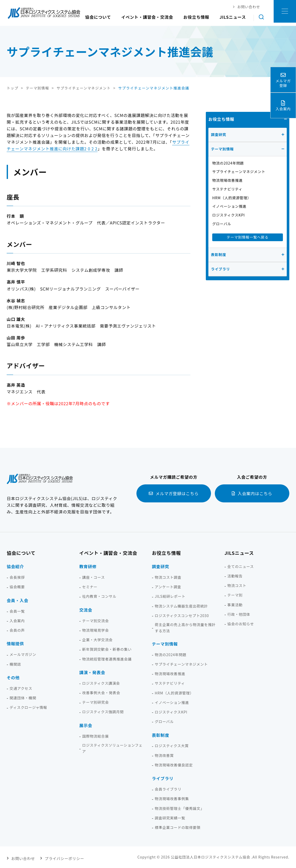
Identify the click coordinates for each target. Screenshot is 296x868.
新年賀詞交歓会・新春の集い (107, 649)
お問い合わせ (23, 857)
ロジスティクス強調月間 (103, 712)
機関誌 (15, 664)
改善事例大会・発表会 (101, 692)
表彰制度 (219, 254)
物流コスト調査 (168, 577)
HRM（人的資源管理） (232, 197)
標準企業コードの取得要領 (178, 827)
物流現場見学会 (96, 630)
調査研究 (219, 134)
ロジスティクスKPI (229, 215)
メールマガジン (23, 654)
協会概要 (17, 587)
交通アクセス (21, 688)
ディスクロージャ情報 (28, 707)
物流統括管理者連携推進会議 (107, 659)
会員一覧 (17, 611)
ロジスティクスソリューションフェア (112, 748)
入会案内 (17, 620)
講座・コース (94, 577)
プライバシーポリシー (61, 857)
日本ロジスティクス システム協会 (44, 13)
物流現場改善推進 (227, 180)
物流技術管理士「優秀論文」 (179, 808)
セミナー (90, 587)
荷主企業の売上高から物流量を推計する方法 (185, 628)
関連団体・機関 (23, 698)
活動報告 (235, 576)
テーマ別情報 (222, 149)
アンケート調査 (168, 587)
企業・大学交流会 (97, 639)
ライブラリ (220, 269)
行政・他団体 (239, 614)
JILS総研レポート (170, 596)
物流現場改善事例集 (172, 799)
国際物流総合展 (96, 736)
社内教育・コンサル (99, 596)
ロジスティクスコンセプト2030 (182, 615)
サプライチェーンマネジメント (239, 171)
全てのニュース (241, 566)
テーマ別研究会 (96, 702)
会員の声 (17, 630)
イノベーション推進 (229, 206)
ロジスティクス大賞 (172, 746)
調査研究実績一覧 (170, 818)
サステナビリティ (227, 189)
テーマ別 (235, 595)
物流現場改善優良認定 (174, 765)
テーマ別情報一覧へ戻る (248, 237)
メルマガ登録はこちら (177, 493)
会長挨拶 (17, 577)
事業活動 (235, 604)
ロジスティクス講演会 (101, 683)
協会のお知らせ (241, 623)
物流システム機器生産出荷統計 (181, 606)
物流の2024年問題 (228, 163)
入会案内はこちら (255, 493)
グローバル (222, 223)
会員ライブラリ (168, 789)
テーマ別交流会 (96, 620)
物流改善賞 (164, 755)
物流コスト (237, 585)
